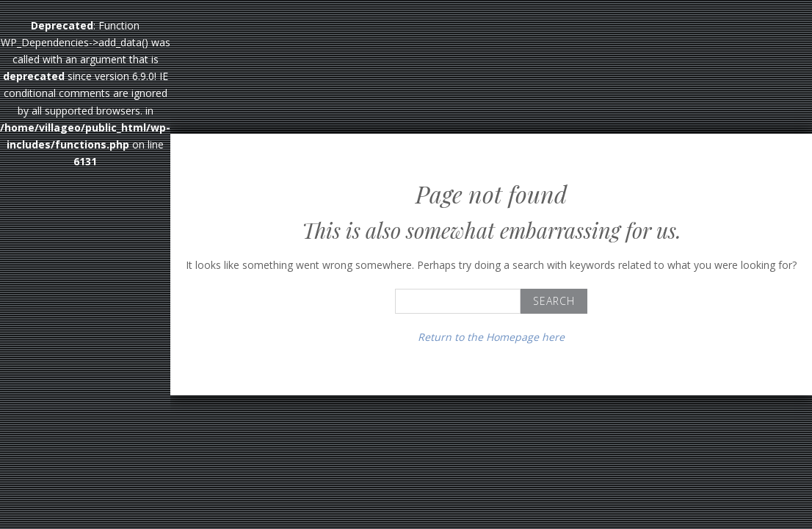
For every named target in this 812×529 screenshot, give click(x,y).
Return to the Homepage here (491, 337)
